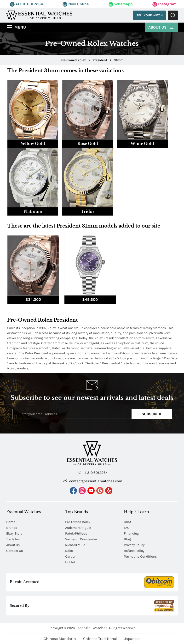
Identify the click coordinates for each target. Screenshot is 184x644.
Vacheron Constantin (81, 539)
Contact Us (14, 551)
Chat (127, 522)
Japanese (132, 639)
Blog (127, 539)
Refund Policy (134, 551)
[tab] (33, 114)
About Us (161, 27)
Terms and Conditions (140, 557)
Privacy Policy (134, 545)
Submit (173, 15)
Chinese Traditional (100, 639)
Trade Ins (13, 539)
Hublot (70, 562)
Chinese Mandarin (60, 639)
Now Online (76, 4)
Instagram (164, 4)
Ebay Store (14, 533)
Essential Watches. (92, 628)
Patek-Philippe (76, 533)
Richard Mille (75, 545)
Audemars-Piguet (78, 528)
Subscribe (152, 414)
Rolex (69, 551)
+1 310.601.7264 (26, 4)
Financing (131, 533)
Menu (20, 27)
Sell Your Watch (149, 15)
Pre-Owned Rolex (78, 522)
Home (11, 522)
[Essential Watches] (39, 15)
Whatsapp (121, 4)
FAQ (127, 528)
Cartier (70, 557)
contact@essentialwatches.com (92, 481)
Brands (12, 528)
